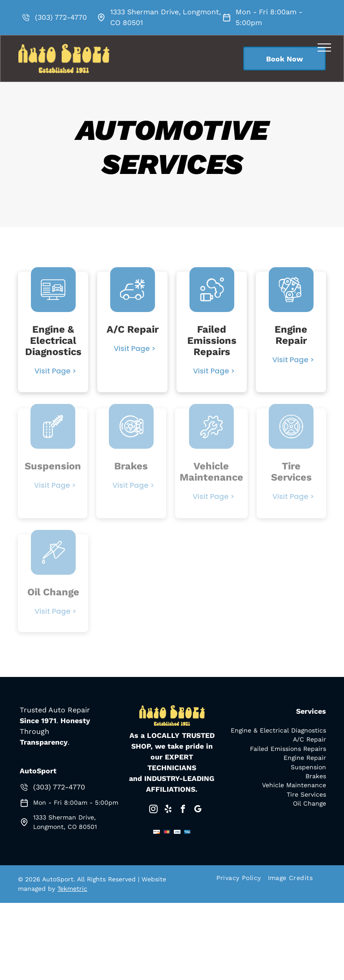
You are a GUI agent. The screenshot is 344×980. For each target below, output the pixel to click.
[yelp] (168, 810)
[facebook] (183, 810)
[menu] (324, 48)
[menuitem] (242, 878)
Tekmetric (72, 889)
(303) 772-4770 (61, 17)
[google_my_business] (198, 810)
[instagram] (153, 810)
